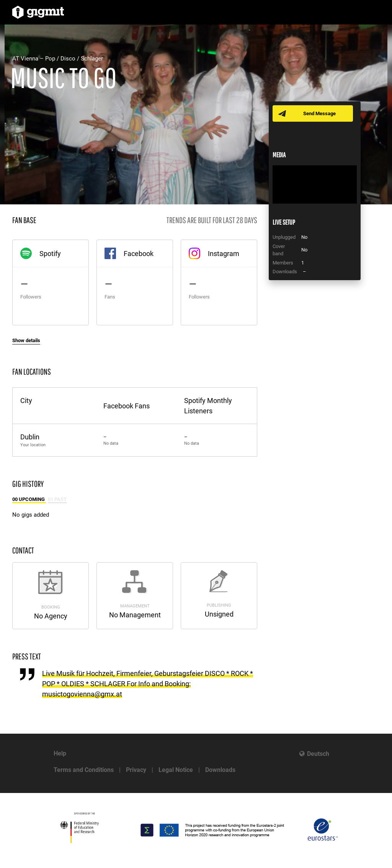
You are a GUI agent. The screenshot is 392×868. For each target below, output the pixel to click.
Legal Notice (176, 770)
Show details (26, 340)
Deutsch (318, 754)
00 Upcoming (29, 499)
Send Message (319, 113)
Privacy (136, 770)
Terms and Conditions (84, 770)
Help (60, 753)
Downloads (220, 770)
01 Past (57, 499)
